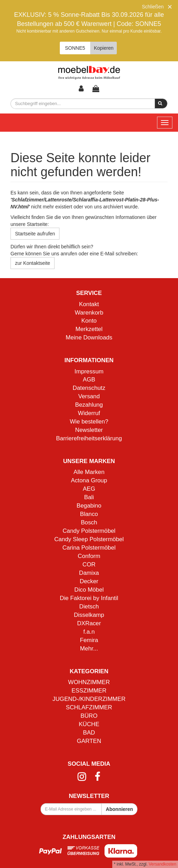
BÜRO (89, 716)
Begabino (89, 506)
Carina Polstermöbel (89, 548)
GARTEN (89, 741)
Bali (89, 497)
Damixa (89, 573)
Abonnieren (120, 809)
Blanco (89, 514)
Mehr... (89, 649)
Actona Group (89, 480)
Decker (89, 581)
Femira (89, 640)
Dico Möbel (89, 590)
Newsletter (89, 430)
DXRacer (89, 623)
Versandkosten (162, 864)
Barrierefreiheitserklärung (89, 438)
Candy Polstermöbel (89, 531)
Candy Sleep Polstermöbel (89, 539)
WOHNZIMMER (89, 682)
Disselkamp (89, 615)
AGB (89, 380)
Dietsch (89, 607)
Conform (89, 556)
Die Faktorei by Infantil (89, 598)
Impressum (89, 371)
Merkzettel (89, 329)
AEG (89, 489)
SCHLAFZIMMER (89, 707)
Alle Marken (89, 472)
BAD (89, 733)
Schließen (153, 7)
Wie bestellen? (89, 422)
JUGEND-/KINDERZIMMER (89, 699)
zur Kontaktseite (33, 263)
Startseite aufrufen (35, 234)
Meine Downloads (89, 337)
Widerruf (89, 413)
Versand (89, 396)
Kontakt (89, 304)
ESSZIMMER (89, 691)
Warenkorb (89, 313)
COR (89, 564)
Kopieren (104, 48)
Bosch (89, 522)
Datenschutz (89, 388)
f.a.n (89, 632)
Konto (89, 321)
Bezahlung (89, 405)
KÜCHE (89, 724)
